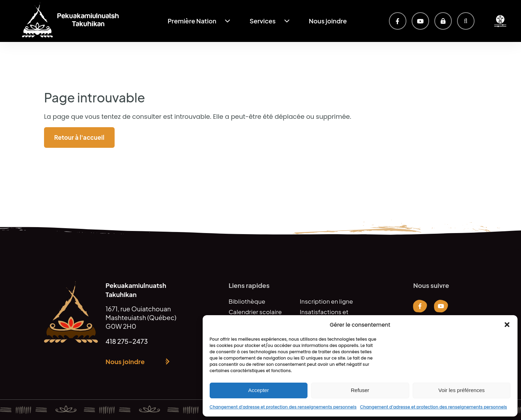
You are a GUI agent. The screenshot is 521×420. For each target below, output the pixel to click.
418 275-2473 (127, 341)
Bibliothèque (247, 301)
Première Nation (192, 21)
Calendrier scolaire (255, 312)
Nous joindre (328, 21)
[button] (507, 325)
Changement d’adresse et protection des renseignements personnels (283, 407)
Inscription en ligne (326, 301)
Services (263, 21)
